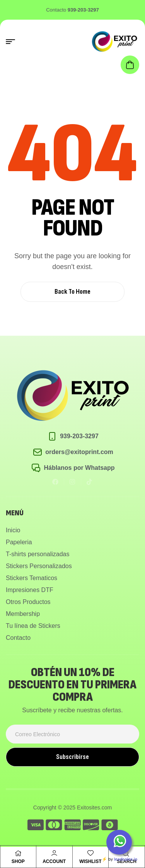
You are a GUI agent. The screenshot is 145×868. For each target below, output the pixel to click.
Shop (18, 861)
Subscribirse (72, 757)
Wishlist (90, 861)
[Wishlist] (90, 853)
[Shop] (18, 853)
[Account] (54, 853)
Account (54, 861)
